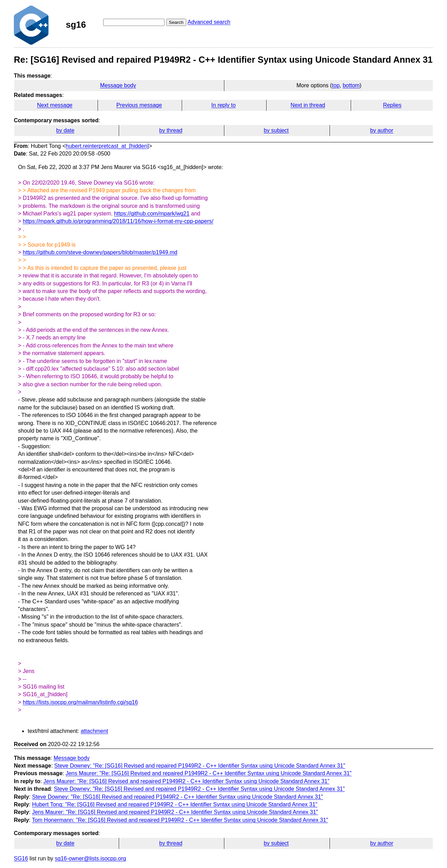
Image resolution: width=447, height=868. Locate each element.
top (336, 85)
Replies (392, 105)
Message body (118, 85)
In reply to (223, 105)
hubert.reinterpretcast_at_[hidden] (107, 146)
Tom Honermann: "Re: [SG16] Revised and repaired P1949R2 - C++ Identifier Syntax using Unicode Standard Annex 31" (180, 820)
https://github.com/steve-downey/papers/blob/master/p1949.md (100, 252)
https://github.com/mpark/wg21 (152, 214)
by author (382, 130)
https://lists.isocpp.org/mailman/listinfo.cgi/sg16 (81, 702)
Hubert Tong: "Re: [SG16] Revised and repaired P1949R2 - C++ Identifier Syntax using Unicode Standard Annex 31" (175, 804)
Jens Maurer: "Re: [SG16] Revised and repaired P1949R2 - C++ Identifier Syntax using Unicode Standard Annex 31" (208, 773)
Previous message (139, 105)
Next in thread (308, 105)
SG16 (21, 858)
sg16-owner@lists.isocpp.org (90, 858)
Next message (55, 105)
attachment (94, 731)
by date (65, 130)
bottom (351, 85)
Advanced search (209, 22)
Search (176, 22)
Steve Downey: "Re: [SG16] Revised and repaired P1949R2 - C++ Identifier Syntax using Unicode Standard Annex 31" (200, 766)
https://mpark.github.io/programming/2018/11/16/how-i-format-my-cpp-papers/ (118, 221)
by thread (171, 130)
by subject (276, 130)
